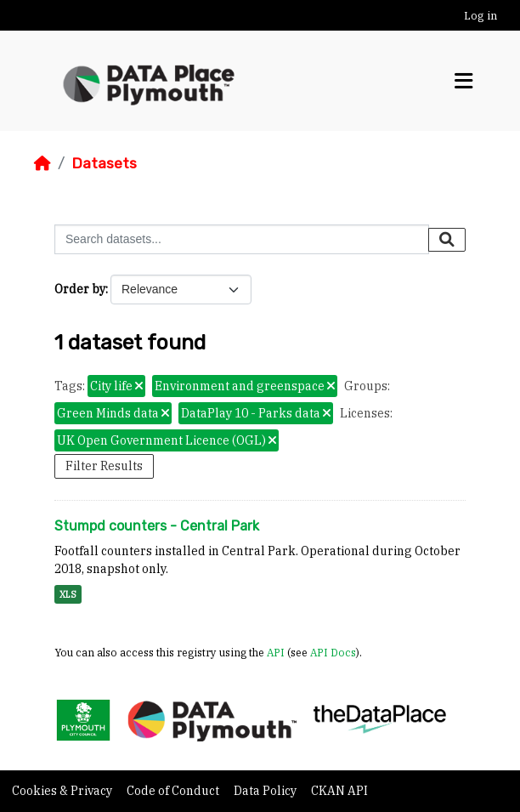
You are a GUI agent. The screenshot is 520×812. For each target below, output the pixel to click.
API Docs (333, 652)
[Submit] (447, 240)
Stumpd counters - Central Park (157, 526)
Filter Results (104, 466)
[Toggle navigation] (463, 81)
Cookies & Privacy (63, 791)
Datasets (104, 163)
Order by (80, 289)
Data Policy (266, 791)
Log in (480, 16)
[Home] (42, 163)
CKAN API (339, 791)
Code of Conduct (174, 791)
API (276, 652)
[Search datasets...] (242, 239)
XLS (68, 594)
